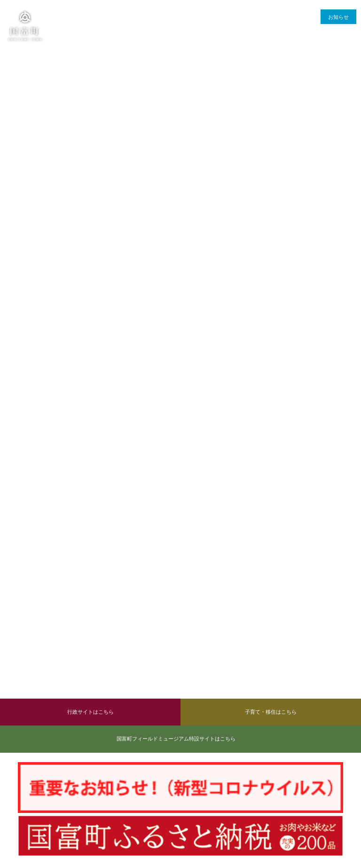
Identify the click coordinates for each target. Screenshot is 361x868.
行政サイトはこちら (90, 712)
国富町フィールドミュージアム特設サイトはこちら (176, 739)
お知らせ (338, 17)
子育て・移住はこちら (271, 712)
